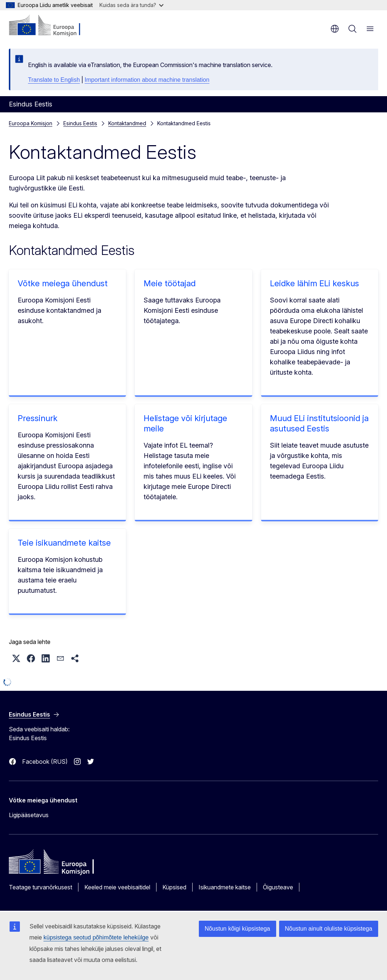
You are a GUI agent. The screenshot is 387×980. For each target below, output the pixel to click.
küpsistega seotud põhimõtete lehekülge (96, 937)
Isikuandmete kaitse (225, 887)
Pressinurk (38, 418)
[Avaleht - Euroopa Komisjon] (54, 26)
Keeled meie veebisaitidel (117, 887)
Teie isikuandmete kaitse (64, 543)
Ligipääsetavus (29, 815)
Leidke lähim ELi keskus (314, 283)
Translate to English (54, 80)
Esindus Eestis (80, 123)
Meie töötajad (170, 283)
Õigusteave (278, 887)
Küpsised (174, 887)
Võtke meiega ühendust (63, 283)
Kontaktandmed (127, 123)
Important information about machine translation (147, 80)
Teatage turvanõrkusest (41, 887)
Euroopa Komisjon (31, 123)
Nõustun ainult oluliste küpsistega (329, 929)
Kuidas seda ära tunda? (131, 5)
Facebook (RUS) (45, 762)
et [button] (335, 29)
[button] (16, 658)
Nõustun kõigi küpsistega (238, 929)
